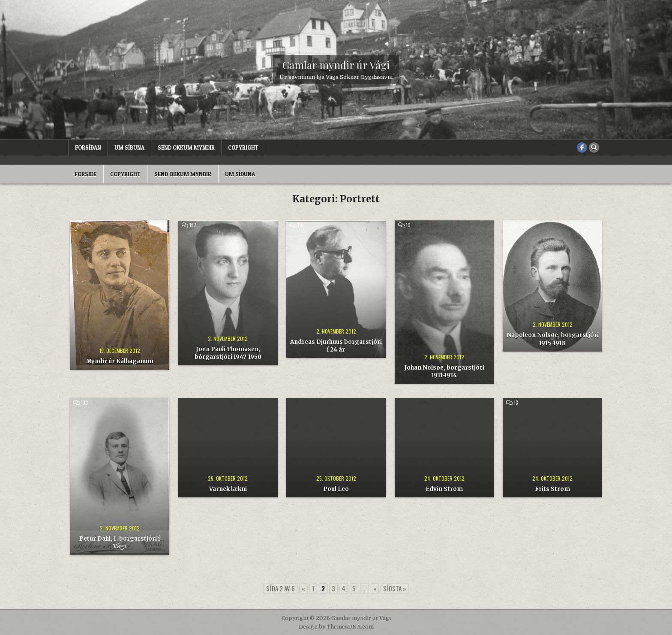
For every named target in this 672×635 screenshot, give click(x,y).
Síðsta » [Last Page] (394, 588)
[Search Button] (594, 147)
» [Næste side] (375, 588)
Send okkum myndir (186, 147)
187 (193, 225)
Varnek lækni (228, 489)
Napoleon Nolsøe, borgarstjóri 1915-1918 (553, 339)
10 (408, 225)
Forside (85, 174)
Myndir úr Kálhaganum (120, 361)
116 (300, 225)
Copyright (243, 147)
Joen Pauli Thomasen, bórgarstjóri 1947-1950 (228, 353)
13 (516, 403)
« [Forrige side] (303, 588)
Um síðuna (129, 147)
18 (516, 225)
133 (84, 403)
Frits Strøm (552, 489)
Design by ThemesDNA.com (336, 627)
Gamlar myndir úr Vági (336, 65)
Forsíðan (88, 147)
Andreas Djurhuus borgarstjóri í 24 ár (336, 346)
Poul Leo (336, 489)
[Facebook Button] (582, 147)
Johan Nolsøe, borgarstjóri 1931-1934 (444, 372)
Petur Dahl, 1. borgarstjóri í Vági (120, 543)
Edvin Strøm (444, 489)
